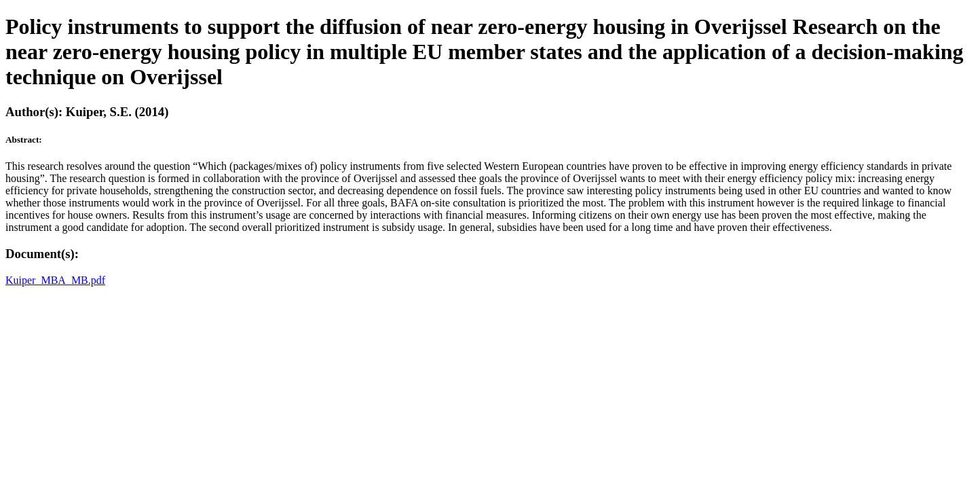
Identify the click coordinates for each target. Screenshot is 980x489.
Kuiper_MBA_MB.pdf (55, 280)
